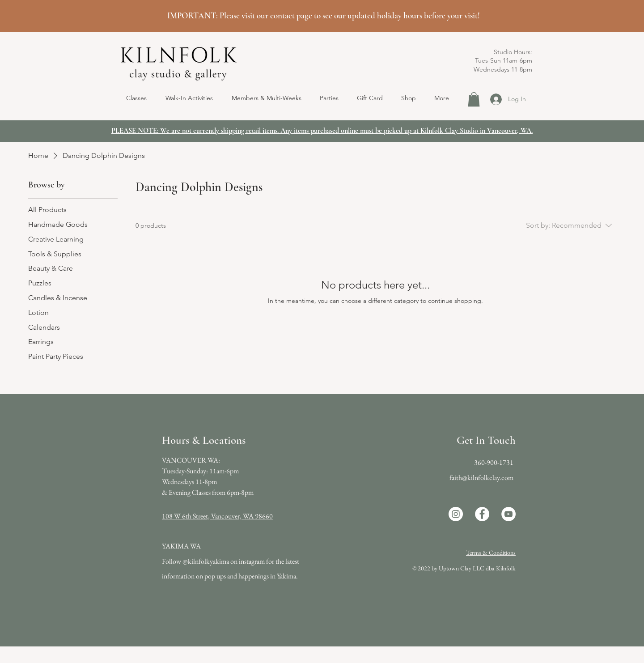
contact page (291, 15)
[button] (189, 98)
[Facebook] (482, 514)
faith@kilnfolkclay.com (481, 478)
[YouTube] (508, 514)
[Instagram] (456, 514)
